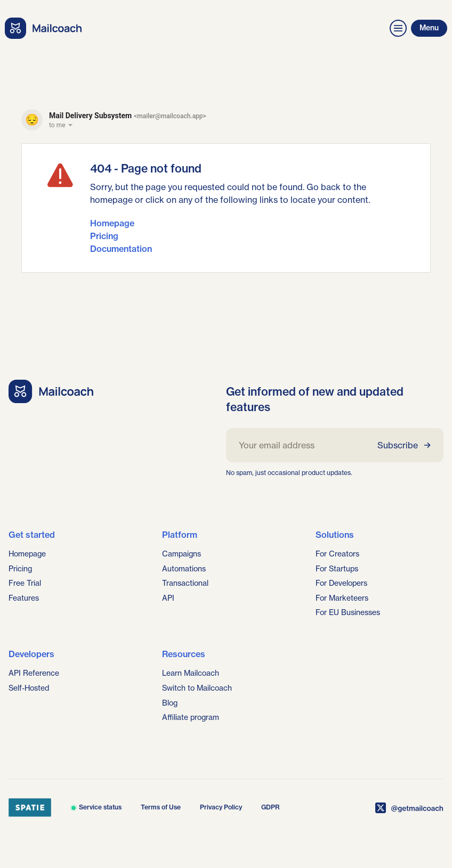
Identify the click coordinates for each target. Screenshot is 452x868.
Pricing (104, 236)
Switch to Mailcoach (197, 688)
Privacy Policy (221, 807)
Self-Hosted (29, 688)
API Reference (34, 673)
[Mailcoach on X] (409, 808)
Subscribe (404, 445)
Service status (96, 807)
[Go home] (51, 391)
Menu (429, 28)
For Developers (341, 583)
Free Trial (25, 583)
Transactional (185, 583)
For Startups (337, 569)
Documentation (121, 249)
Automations (184, 569)
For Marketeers (342, 598)
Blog (170, 703)
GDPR (271, 807)
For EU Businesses (348, 612)
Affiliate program (191, 717)
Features (24, 598)
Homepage (112, 223)
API (168, 598)
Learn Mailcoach (191, 673)
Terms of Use (161, 807)
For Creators (337, 554)
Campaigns (181, 554)
